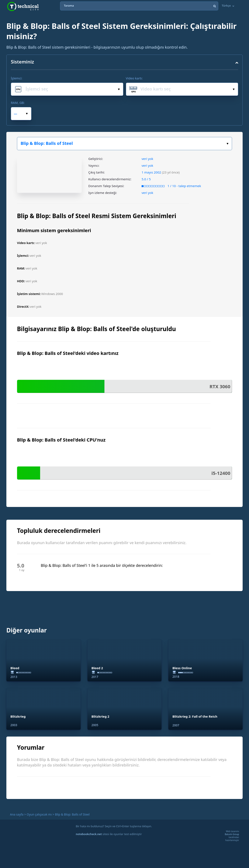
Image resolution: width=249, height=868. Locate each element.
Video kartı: (134, 78)
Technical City (23, 6)
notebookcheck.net (89, 834)
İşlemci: (17, 78)
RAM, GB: (18, 103)
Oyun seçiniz (227, 144)
